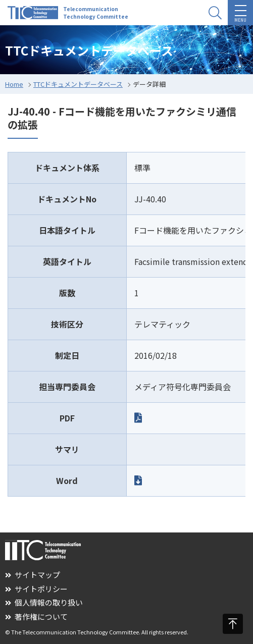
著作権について (36, 616)
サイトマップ (33, 575)
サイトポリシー (36, 589)
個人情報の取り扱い (44, 602)
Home (14, 84)
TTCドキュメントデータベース (78, 84)
